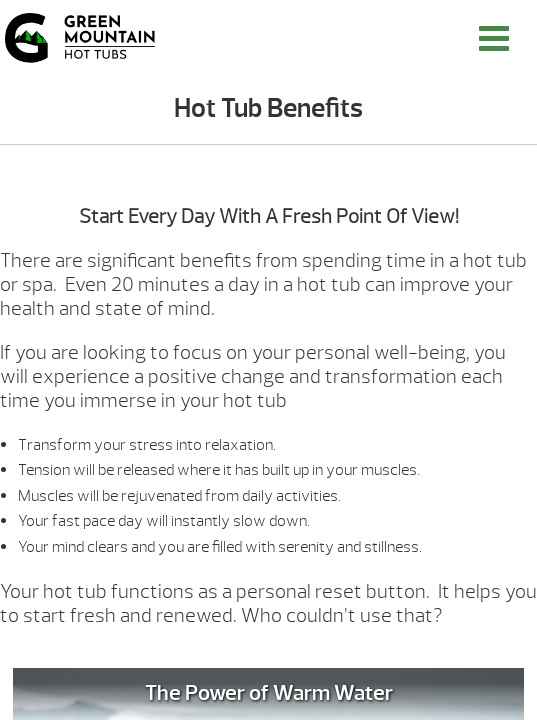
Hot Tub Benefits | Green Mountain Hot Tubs (79, 38)
